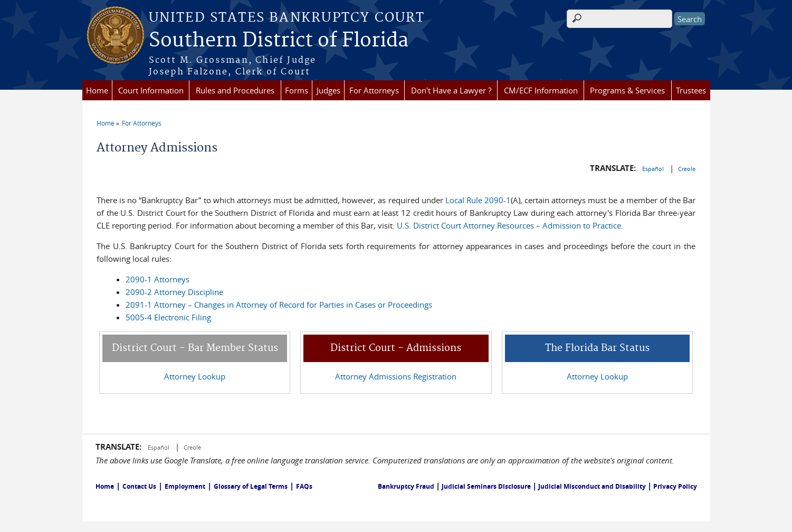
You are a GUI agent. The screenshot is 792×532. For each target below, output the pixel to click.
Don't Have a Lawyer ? (451, 90)
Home (97, 90)
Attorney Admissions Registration (396, 376)
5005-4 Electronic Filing (168, 317)
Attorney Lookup (195, 376)
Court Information (151, 90)
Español (654, 169)
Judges (328, 90)
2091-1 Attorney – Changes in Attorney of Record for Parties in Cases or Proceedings (279, 305)
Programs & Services (627, 90)
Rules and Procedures (235, 90)
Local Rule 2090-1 (478, 200)
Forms (297, 90)
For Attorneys (374, 90)
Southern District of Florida (279, 41)
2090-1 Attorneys (158, 279)
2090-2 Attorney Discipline (174, 292)
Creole (687, 169)
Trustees (691, 90)
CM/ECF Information (541, 90)
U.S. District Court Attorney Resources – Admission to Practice (509, 225)
